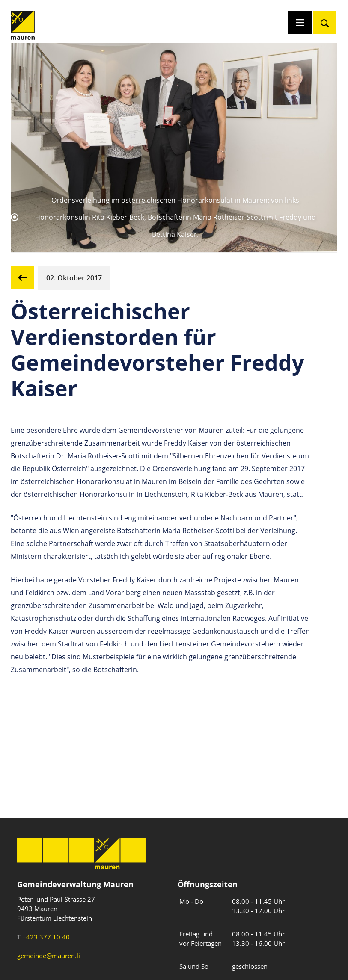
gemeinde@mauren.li (49, 956)
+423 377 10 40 (46, 937)
